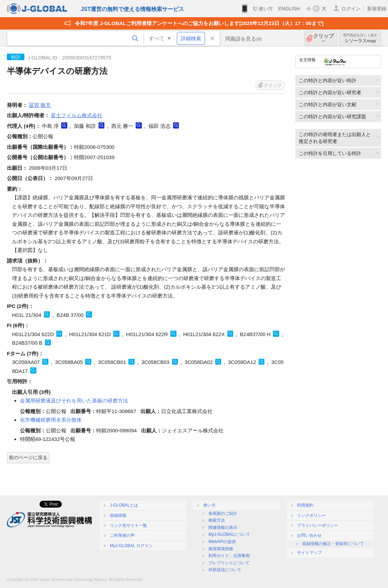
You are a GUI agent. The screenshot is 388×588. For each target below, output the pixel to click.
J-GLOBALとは (124, 505)
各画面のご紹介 (223, 513)
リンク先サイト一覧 (128, 525)
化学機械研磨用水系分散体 (51, 420)
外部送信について (225, 570)
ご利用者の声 (122, 535)
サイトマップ (309, 553)
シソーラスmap (360, 38)
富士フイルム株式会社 (77, 115)
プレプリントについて (229, 563)
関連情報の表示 (223, 528)
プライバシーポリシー (318, 525)
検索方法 (217, 520)
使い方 (266, 9)
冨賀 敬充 (40, 105)
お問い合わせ (309, 535)
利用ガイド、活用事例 (229, 556)
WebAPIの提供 (222, 542)
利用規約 (305, 505)
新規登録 (377, 9)
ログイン (351, 9)
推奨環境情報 (221, 549)
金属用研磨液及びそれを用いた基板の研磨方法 (74, 401)
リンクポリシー (311, 515)
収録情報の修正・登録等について (333, 544)
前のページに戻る (28, 457)
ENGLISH (289, 9)
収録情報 (118, 515)
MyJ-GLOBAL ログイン (131, 546)
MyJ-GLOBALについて (229, 534)
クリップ (323, 38)
